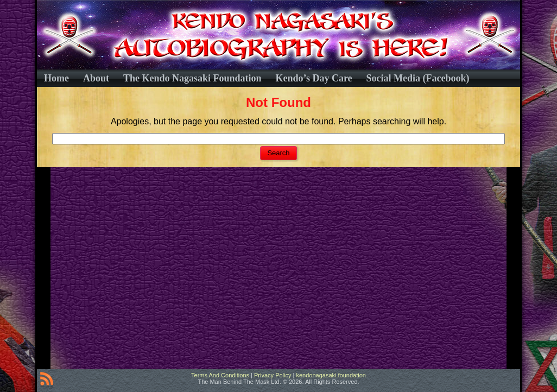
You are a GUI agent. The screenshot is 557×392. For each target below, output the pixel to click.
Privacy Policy (273, 375)
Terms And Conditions (220, 375)
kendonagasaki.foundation (331, 375)
